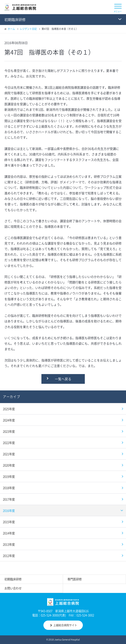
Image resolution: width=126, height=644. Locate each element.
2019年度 (9, 476)
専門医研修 (75, 579)
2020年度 (9, 465)
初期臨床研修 (13, 579)
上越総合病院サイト (64, 625)
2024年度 (9, 420)
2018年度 (9, 488)
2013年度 (9, 544)
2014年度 (9, 533)
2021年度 (9, 454)
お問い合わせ (13, 588)
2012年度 (9, 556)
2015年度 (9, 522)
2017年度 (9, 499)
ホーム (11, 29)
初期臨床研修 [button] (15, 19)
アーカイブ (12, 397)
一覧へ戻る (63, 379)
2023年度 (9, 431)
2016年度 (9, 510)
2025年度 (9, 409)
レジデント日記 (28, 29)
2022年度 (9, 443)
